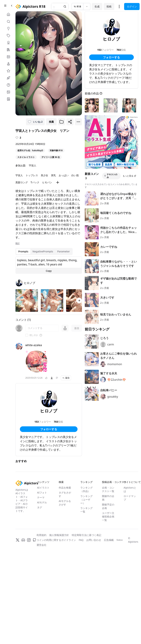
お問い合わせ (94, 540)
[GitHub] (34, 540)
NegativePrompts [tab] (43, 251)
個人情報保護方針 (59, 535)
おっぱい (64, 175)
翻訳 (18, 243)
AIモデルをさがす (65, 503)
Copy (49, 271)
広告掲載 (109, 540)
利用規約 (41, 535)
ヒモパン (47, 182)
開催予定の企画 (108, 506)
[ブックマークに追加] (62, 122)
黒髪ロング (22, 182)
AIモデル (42, 502)
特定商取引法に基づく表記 (86, 535)
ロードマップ (130, 498)
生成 (97, 6)
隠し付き (34, 335)
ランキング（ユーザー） (86, 500)
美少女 (44, 175)
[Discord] (23, 540)
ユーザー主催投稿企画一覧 (108, 516)
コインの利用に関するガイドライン (56, 540)
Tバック (35, 182)
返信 (66, 378)
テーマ (41, 497)
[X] (18, 540)
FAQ (81, 540)
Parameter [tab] (64, 251)
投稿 (109, 6)
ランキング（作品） (86, 489)
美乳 (53, 175)
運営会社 (41, 545)
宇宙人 (33, 165)
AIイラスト (43, 488)
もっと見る (129, 176)
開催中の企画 (108, 498)
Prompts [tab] (23, 251)
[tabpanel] (49, 265)
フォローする (49, 429)
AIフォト (42, 493)
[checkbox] (27, 335)
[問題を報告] (57, 378)
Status (120, 540)
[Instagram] (29, 540)
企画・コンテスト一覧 (108, 489)
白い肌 (75, 175)
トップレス (32, 175)
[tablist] (44, 252)
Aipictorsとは (130, 489)
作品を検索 (65, 488)
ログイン (132, 6)
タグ (40, 507)
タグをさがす (65, 494)
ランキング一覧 (86, 510)
